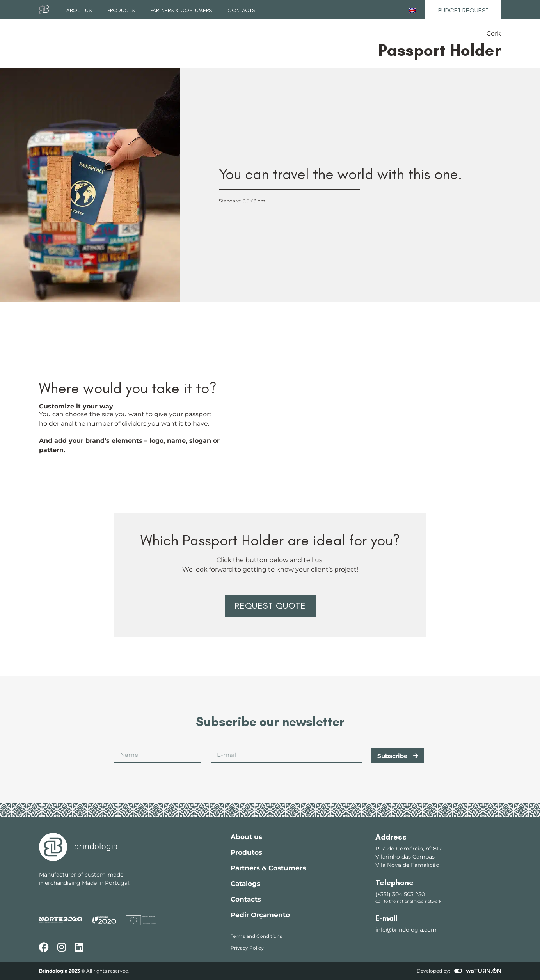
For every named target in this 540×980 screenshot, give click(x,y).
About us (79, 10)
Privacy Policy (247, 948)
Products (121, 10)
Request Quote (270, 606)
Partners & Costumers (181, 10)
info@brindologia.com (406, 930)
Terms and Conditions (256, 936)
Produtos (246, 852)
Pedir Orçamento (260, 915)
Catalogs (245, 884)
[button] (270, 606)
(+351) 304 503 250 (400, 894)
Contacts (241, 10)
